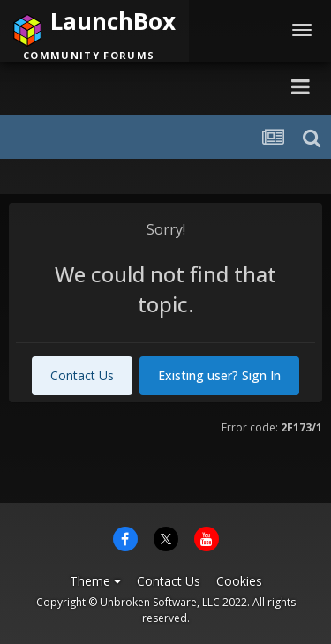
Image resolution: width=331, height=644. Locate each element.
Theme (95, 581)
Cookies (239, 581)
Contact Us (82, 375)
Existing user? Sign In (219, 375)
